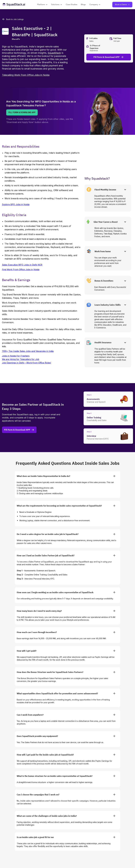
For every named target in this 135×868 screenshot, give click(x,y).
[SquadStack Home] (14, 5)
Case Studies (72, 5)
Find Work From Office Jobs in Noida (21, 269)
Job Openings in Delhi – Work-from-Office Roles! (26, 363)
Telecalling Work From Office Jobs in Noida (26, 75)
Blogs (83, 5)
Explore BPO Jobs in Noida (16, 204)
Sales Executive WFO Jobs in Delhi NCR (22, 265)
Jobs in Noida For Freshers (16, 356)
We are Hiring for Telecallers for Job (21, 359)
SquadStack (54, 53)
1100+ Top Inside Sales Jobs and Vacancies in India (28, 351)
